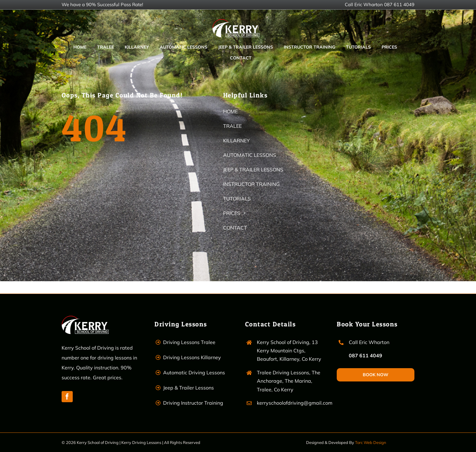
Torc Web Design (371, 442)
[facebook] (67, 397)
